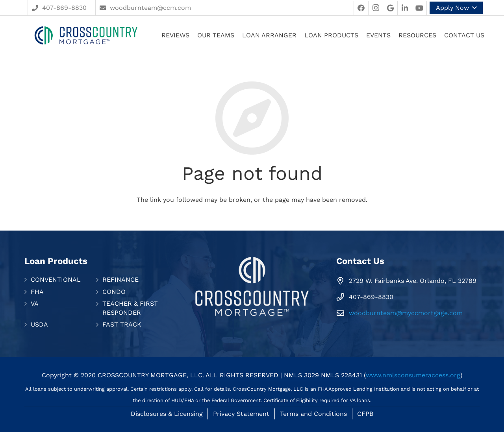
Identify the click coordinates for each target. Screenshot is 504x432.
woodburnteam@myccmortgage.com (406, 313)
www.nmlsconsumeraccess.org (413, 375)
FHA (37, 292)
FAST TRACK (122, 324)
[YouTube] (419, 8)
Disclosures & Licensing (167, 414)
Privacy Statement (241, 414)
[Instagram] (376, 8)
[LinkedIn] (405, 8)
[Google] (390, 8)
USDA (39, 324)
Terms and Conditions (313, 414)
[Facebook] (361, 8)
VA (35, 304)
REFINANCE (120, 280)
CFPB (365, 414)
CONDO (114, 292)
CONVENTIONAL (56, 280)
